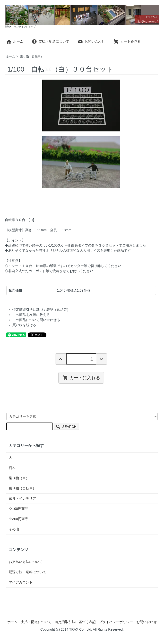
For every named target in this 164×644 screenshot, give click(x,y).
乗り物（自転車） (32, 56)
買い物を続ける (24, 325)
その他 (14, 529)
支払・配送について (50, 41)
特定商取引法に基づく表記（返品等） (41, 310)
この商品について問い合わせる (36, 320)
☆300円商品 (18, 519)
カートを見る (127, 41)
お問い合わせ (91, 41)
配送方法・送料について (27, 572)
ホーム (15, 41)
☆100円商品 (18, 509)
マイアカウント (21, 582)
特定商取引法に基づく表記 (75, 622)
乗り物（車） (19, 478)
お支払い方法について (26, 562)
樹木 (12, 468)
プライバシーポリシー (116, 622)
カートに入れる (81, 377)
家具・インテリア (22, 498)
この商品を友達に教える (31, 315)
